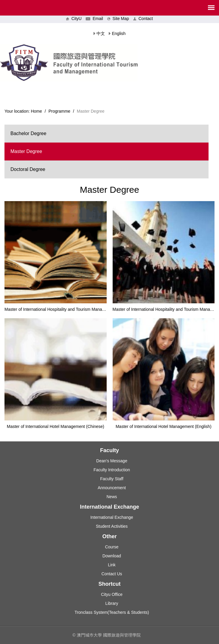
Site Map (118, 19)
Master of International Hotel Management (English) (164, 426)
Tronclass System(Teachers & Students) (112, 612)
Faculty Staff (112, 479)
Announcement (112, 488)
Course (112, 547)
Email (94, 19)
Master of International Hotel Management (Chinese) (56, 426)
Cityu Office (112, 594)
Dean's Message (112, 461)
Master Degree (26, 151)
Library (112, 603)
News (112, 497)
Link (112, 565)
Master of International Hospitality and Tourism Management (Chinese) (70, 309)
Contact (143, 19)
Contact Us (112, 574)
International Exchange (112, 517)
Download (112, 556)
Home (36, 111)
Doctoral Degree (28, 169)
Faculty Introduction (112, 470)
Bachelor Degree (28, 133)
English (119, 33)
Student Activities (112, 526)
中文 (101, 33)
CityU (74, 19)
